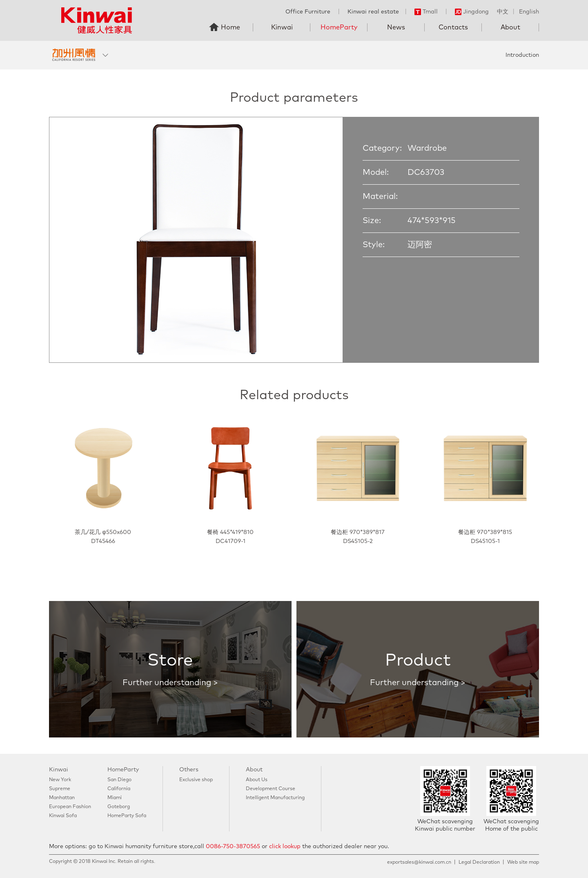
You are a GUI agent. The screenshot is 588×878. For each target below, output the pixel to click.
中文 (503, 12)
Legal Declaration (479, 862)
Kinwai (282, 27)
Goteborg (119, 807)
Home (231, 27)
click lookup (285, 847)
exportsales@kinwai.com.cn (419, 862)
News (396, 27)
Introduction (522, 55)
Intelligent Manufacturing (275, 798)
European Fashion (70, 807)
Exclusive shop (196, 780)
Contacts (453, 27)
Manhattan (62, 798)
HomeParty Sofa (127, 816)
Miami (115, 798)
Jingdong (472, 12)
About (510, 27)
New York (60, 780)
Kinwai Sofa (63, 816)
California (119, 789)
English (529, 12)
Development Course (271, 789)
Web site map (523, 862)
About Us (257, 780)
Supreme (60, 789)
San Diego (119, 780)
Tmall (426, 12)
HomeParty (339, 27)
